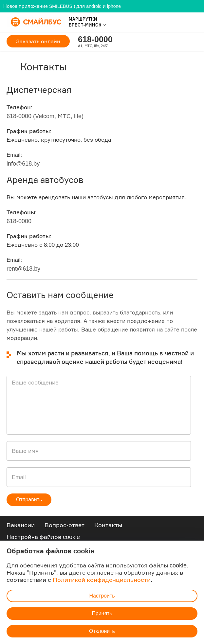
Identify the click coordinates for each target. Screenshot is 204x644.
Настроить (102, 596)
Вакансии (21, 525)
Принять (102, 613)
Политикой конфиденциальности (102, 580)
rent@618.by (23, 268)
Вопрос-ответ (65, 525)
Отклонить (102, 631)
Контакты (108, 525)
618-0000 (95, 39)
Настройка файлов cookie (43, 537)
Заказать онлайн (38, 41)
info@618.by (23, 163)
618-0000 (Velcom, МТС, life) (45, 116)
